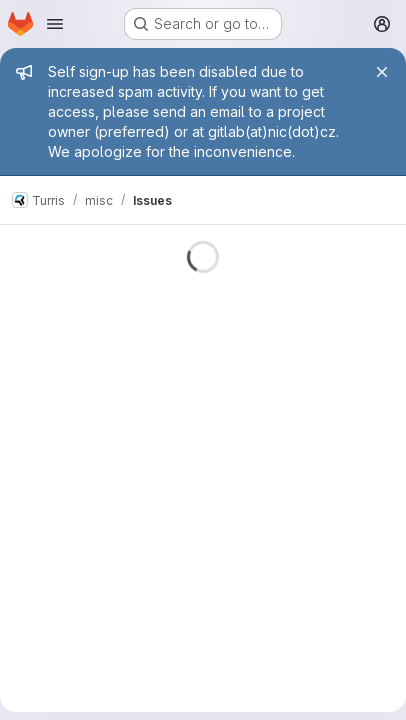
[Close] (382, 72)
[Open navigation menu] (55, 24)
